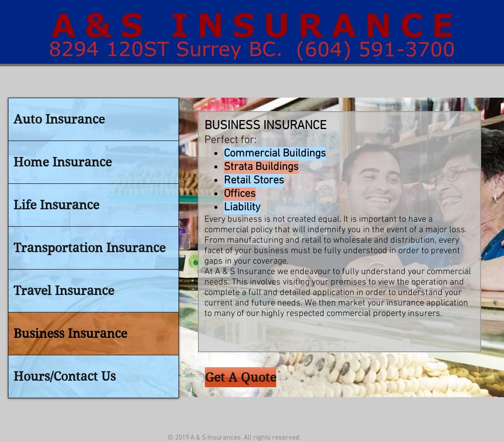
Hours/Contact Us (65, 376)
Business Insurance (70, 334)
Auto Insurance (59, 119)
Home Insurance (63, 162)
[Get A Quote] (241, 377)
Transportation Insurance (89, 248)
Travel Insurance (64, 291)
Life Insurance (56, 205)
